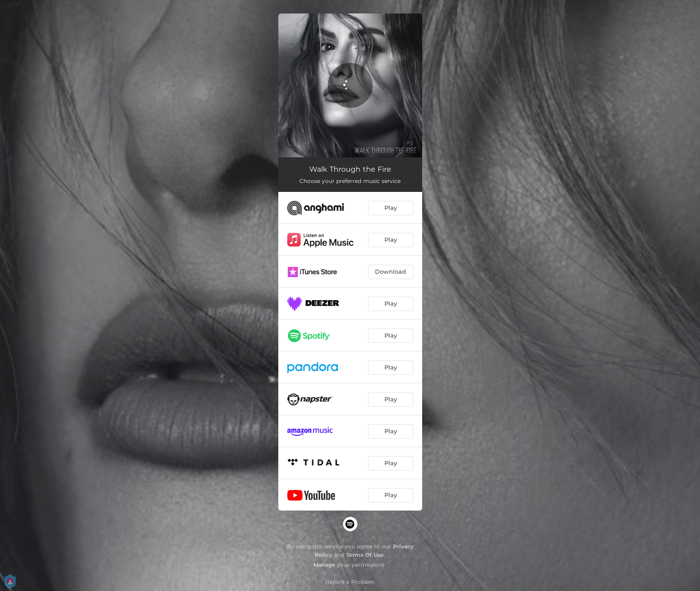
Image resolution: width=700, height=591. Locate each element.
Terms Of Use (365, 555)
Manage (324, 565)
